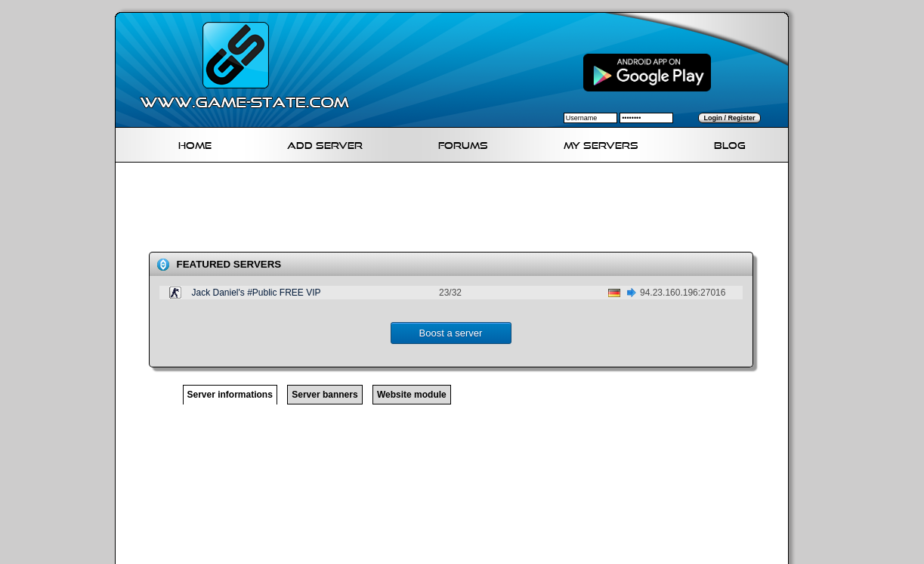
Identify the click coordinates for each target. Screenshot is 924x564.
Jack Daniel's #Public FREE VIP (256, 293)
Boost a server (451, 333)
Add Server (325, 143)
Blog (730, 143)
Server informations (230, 395)
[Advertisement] (458, 210)
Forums (463, 143)
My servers (601, 143)
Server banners (324, 395)
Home (195, 143)
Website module (412, 395)
